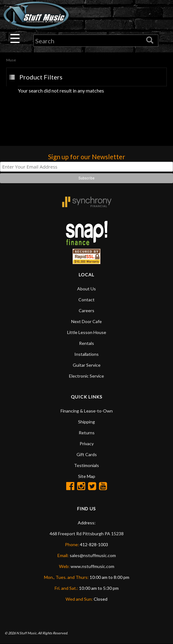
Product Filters (41, 77)
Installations (86, 354)
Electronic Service (86, 376)
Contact (86, 300)
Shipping (86, 422)
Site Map (87, 476)
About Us (86, 289)
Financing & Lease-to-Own (87, 411)
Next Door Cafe (86, 321)
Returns (87, 433)
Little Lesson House (87, 332)
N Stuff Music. (27, 633)
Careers (86, 310)
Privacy (87, 444)
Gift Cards (87, 454)
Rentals (86, 343)
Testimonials (86, 465)
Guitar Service (87, 365)
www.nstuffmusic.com (92, 566)
